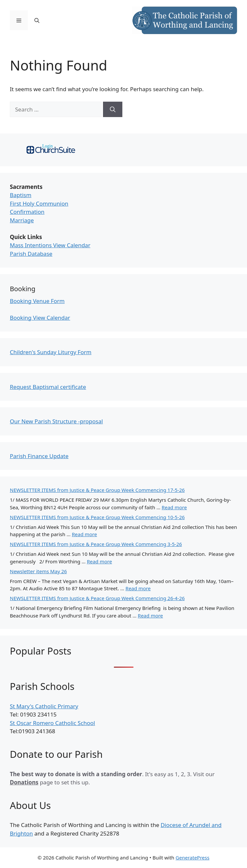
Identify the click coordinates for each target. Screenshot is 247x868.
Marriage (22, 220)
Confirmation (27, 212)
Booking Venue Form (37, 301)
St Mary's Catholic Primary (44, 706)
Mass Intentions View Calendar (50, 245)
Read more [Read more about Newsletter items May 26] (138, 588)
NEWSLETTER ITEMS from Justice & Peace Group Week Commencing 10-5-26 (97, 517)
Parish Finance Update (39, 456)
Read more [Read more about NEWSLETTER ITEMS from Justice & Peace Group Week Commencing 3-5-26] (100, 561)
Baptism (21, 195)
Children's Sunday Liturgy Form (51, 352)
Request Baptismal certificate (48, 387)
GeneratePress (192, 858)
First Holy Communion (39, 203)
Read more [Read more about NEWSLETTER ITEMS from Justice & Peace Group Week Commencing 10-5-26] (84, 534)
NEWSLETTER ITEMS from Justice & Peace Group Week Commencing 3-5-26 (96, 544)
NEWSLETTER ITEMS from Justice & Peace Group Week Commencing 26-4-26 (97, 598)
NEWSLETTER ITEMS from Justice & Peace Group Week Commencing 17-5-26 (97, 490)
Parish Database (31, 254)
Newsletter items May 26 (38, 571)
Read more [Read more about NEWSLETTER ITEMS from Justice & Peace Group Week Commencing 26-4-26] (150, 616)
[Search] (113, 110)
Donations (24, 782)
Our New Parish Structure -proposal (56, 421)
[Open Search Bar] (37, 20)
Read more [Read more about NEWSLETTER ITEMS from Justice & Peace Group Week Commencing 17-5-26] (174, 507)
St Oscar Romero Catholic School (52, 723)
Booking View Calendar (40, 318)
